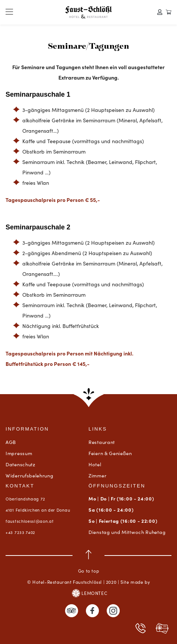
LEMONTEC (89, 593)
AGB (11, 442)
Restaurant (102, 442)
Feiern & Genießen (110, 453)
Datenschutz (20, 464)
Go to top (88, 562)
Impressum (19, 453)
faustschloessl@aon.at (30, 521)
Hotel (95, 464)
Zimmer (97, 475)
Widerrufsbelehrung (30, 475)
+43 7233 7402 (20, 532)
